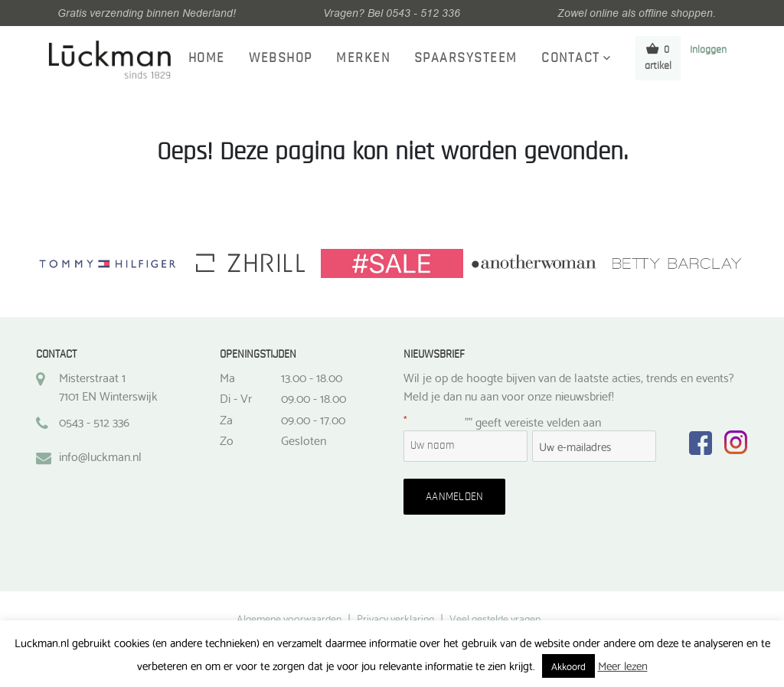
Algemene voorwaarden (289, 618)
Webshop (281, 58)
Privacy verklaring (395, 618)
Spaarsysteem (466, 58)
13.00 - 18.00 (312, 377)
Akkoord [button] (568, 666)
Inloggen (708, 50)
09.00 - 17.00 (313, 419)
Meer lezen (623, 665)
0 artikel (658, 57)
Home (207, 58)
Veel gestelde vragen (495, 618)
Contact (571, 58)
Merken (363, 58)
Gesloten (304, 440)
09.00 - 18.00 (314, 397)
